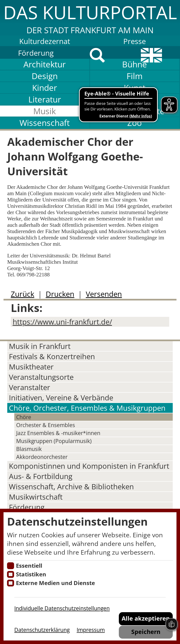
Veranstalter (30, 387)
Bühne (135, 64)
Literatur (45, 99)
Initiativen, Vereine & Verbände (61, 398)
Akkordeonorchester (42, 457)
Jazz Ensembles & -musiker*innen (58, 433)
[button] (90, 18)
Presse (135, 41)
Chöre (24, 417)
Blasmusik (29, 449)
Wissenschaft (45, 123)
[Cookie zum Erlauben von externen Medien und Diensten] (10, 583)
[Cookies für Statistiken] (10, 574)
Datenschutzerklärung (42, 630)
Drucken (60, 294)
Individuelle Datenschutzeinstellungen (62, 608)
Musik (45, 111)
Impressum (91, 630)
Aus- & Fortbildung (41, 476)
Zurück (22, 294)
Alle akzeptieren (146, 618)
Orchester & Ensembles (46, 425)
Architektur (45, 64)
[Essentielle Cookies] (10, 566)
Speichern (146, 632)
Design (45, 76)
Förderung (36, 53)
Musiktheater (31, 367)
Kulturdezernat (45, 41)
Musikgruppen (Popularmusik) (54, 441)
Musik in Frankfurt (40, 346)
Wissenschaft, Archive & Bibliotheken (71, 487)
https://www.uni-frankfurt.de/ (62, 322)
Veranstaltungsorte (41, 377)
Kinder (45, 88)
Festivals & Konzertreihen (52, 356)
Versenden (104, 294)
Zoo (135, 123)
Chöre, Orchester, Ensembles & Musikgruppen (87, 408)
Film (135, 76)
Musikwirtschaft (36, 497)
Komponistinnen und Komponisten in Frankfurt (89, 466)
